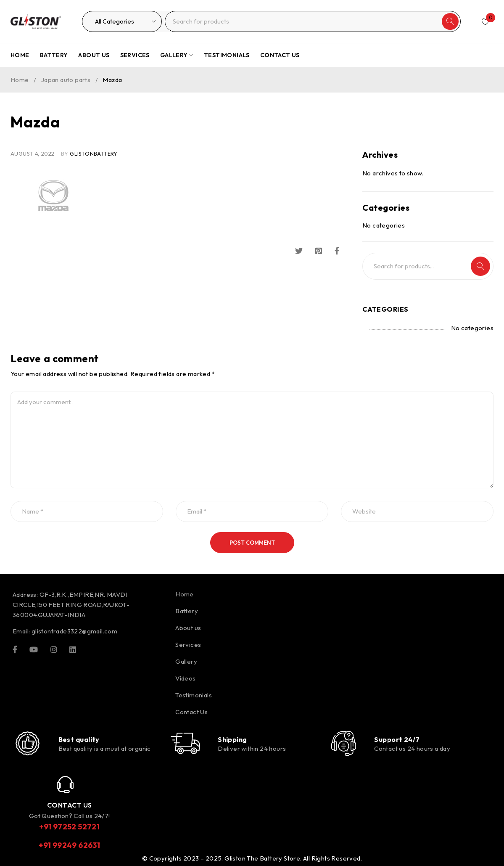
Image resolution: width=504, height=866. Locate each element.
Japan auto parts (66, 80)
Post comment (252, 543)
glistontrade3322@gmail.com (74, 631)
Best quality (79, 739)
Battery (187, 611)
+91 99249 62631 (69, 845)
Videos (185, 678)
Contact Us (191, 712)
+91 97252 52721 (69, 827)
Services (188, 645)
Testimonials (194, 695)
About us (188, 628)
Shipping (232, 739)
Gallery (186, 661)
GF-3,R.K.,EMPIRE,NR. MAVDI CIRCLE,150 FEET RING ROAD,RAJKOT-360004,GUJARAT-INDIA (71, 605)
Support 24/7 (397, 739)
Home (20, 80)
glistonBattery (94, 154)
